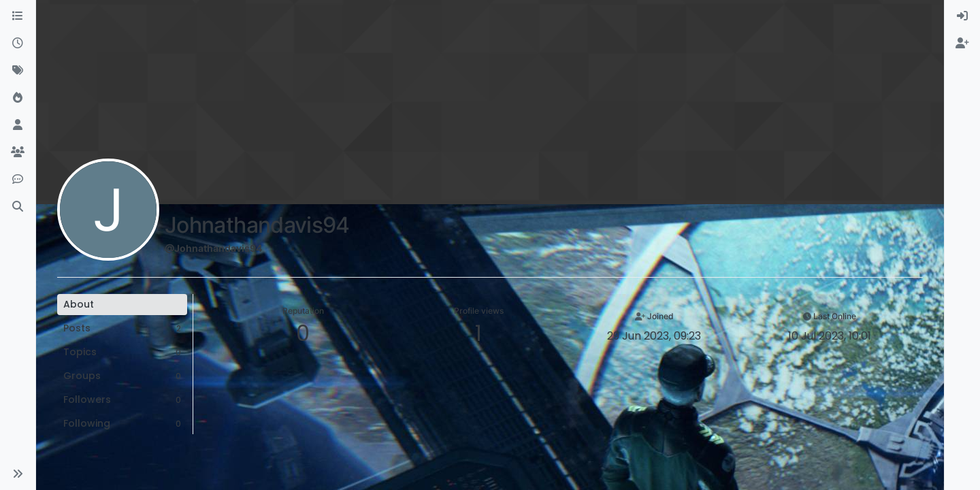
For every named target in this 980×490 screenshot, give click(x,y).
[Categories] (18, 16)
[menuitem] (962, 16)
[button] (18, 474)
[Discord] (18, 180)
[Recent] (18, 44)
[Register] (962, 44)
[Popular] (18, 98)
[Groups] (18, 152)
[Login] (962, 16)
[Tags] (18, 71)
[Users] (18, 125)
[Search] (18, 207)
